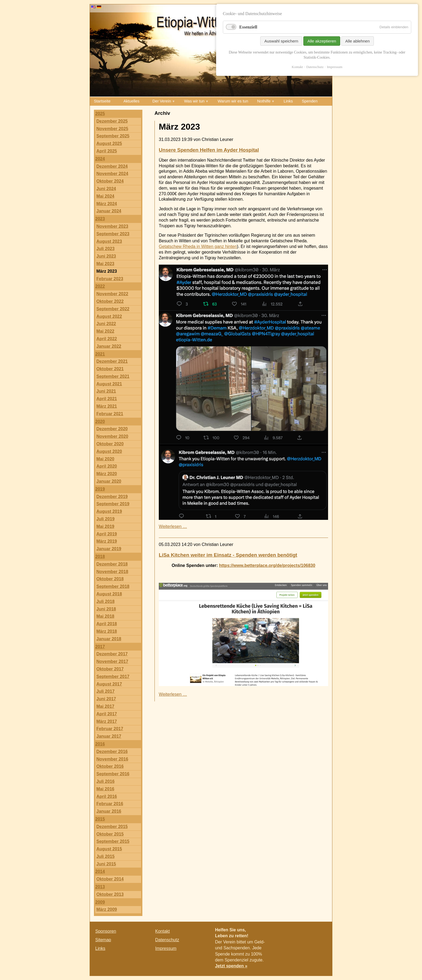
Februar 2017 (110, 729)
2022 (100, 286)
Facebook (300, 932)
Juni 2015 (106, 864)
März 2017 (107, 721)
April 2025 (107, 151)
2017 (100, 647)
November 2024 (112, 174)
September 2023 (113, 234)
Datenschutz (167, 940)
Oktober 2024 (110, 181)
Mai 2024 (105, 196)
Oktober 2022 (110, 301)
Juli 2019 (105, 519)
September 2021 (113, 376)
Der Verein (162, 101)
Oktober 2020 (110, 444)
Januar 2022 (109, 346)
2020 (100, 422)
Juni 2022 (106, 324)
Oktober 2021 (110, 369)
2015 (100, 819)
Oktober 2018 (110, 579)
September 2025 (113, 136)
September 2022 (113, 309)
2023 (100, 219)
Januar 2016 (109, 811)
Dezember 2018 (112, 564)
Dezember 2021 (112, 361)
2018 (100, 557)
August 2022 (109, 316)
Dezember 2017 (112, 654)
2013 (100, 887)
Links (288, 101)
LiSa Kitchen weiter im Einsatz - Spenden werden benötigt (228, 555)
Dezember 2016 (112, 752)
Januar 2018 (109, 639)
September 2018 (113, 586)
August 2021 (109, 384)
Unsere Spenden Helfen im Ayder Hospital (209, 150)
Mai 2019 (105, 526)
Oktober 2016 (110, 766)
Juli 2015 (105, 856)
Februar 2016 (110, 804)
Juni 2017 (106, 699)
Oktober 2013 (110, 894)
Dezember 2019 (112, 497)
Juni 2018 (106, 609)
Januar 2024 (109, 211)
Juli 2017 (105, 691)
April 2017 (107, 714)
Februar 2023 (110, 279)
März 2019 (107, 541)
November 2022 (112, 294)
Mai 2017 (105, 706)
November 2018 (112, 572)
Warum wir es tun (233, 101)
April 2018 (107, 624)
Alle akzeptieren (322, 41)
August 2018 (109, 594)
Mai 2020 (105, 459)
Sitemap (103, 940)
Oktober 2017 (110, 669)
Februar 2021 (110, 414)
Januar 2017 (109, 736)
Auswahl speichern (281, 41)
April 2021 (107, 399)
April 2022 (107, 339)
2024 (100, 159)
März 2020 (107, 474)
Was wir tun (194, 101)
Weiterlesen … (173, 526)
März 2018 (107, 631)
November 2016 (112, 759)
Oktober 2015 (110, 834)
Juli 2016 (105, 781)
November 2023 (112, 226)
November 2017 (112, 661)
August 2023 (109, 241)
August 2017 (109, 684)
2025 (100, 114)
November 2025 (112, 129)
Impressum (166, 948)
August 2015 (109, 849)
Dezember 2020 (112, 429)
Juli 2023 (105, 249)
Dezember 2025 (112, 121)
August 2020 (109, 451)
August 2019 (109, 511)
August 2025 (109, 143)
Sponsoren (106, 931)
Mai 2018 (105, 616)
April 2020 (107, 466)
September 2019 (113, 504)
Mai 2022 (105, 331)
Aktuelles (131, 101)
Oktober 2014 (110, 879)
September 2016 (113, 774)
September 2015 (113, 841)
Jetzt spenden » (231, 966)
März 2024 (107, 204)
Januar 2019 (109, 549)
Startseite (102, 101)
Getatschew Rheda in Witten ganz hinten (198, 246)
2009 (100, 902)
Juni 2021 (106, 391)
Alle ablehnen (358, 41)
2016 (100, 744)
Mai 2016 (105, 789)
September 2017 (113, 677)
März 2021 (107, 406)
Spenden (310, 101)
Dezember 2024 (112, 166)
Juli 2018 (105, 601)
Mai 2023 (105, 264)
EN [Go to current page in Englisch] (93, 7)
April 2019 (107, 534)
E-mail (321, 932)
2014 (100, 871)
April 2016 (107, 796)
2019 (100, 489)
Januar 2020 (109, 481)
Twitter (311, 932)
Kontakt (163, 931)
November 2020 (112, 436)
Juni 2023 (106, 256)
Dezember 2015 (112, 827)
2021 (100, 354)
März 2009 (107, 909)
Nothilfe (264, 101)
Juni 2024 (106, 189)
